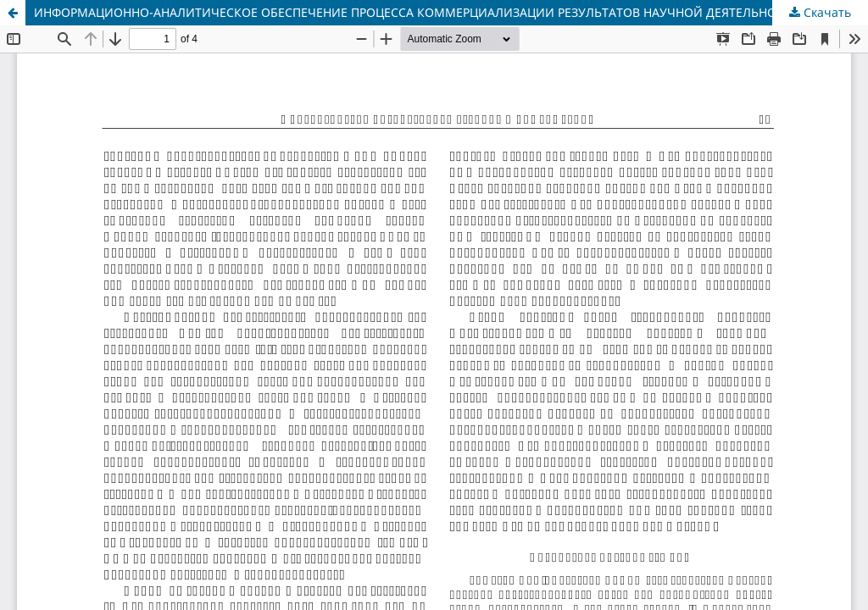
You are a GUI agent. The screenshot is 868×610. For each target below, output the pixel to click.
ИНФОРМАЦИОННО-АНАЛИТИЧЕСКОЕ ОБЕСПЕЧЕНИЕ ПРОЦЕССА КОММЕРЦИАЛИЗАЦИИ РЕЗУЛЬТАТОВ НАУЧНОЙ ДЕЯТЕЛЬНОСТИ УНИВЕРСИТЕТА (451, 12)
